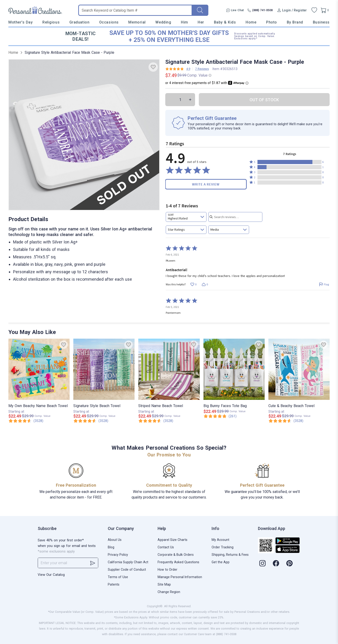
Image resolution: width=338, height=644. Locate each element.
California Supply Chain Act (128, 562)
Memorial (137, 22)
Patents (114, 584)
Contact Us (166, 547)
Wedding (163, 22)
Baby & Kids (225, 22)
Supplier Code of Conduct (127, 570)
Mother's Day (20, 22)
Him (184, 22)
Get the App (221, 562)
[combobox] (186, 217)
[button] (289, 162)
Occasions (109, 22)
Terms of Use (118, 577)
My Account (220, 540)
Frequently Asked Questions (178, 562)
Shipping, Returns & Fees (230, 555)
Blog (111, 547)
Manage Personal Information (180, 577)
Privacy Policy (118, 555)
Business (321, 22)
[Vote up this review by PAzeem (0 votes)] (193, 285)
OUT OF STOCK (264, 100)
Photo (272, 22)
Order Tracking (223, 547)
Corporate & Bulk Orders (176, 555)
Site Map (164, 584)
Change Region (169, 592)
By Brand (295, 22)
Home (251, 22)
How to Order (167, 570)
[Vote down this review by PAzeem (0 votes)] (205, 285)
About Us (115, 540)
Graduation (79, 22)
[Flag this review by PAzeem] (324, 285)
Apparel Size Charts (172, 540)
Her (201, 22)
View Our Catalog (51, 575)
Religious (51, 22)
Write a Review (206, 184)
